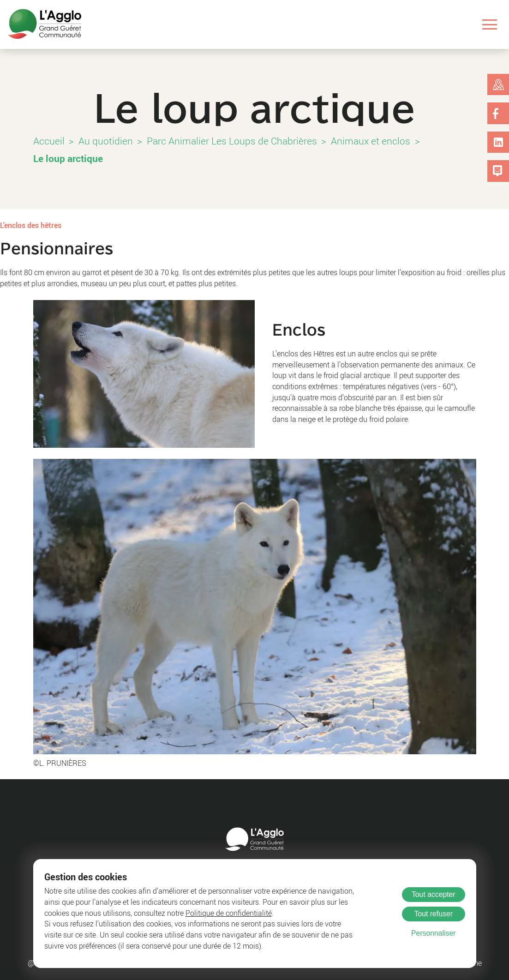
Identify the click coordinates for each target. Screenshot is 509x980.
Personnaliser (433, 933)
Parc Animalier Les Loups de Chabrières (232, 141)
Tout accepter (434, 894)
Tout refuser (434, 914)
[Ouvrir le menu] (490, 25)
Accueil (49, 141)
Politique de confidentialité (229, 913)
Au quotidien (106, 141)
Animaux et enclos (371, 141)
